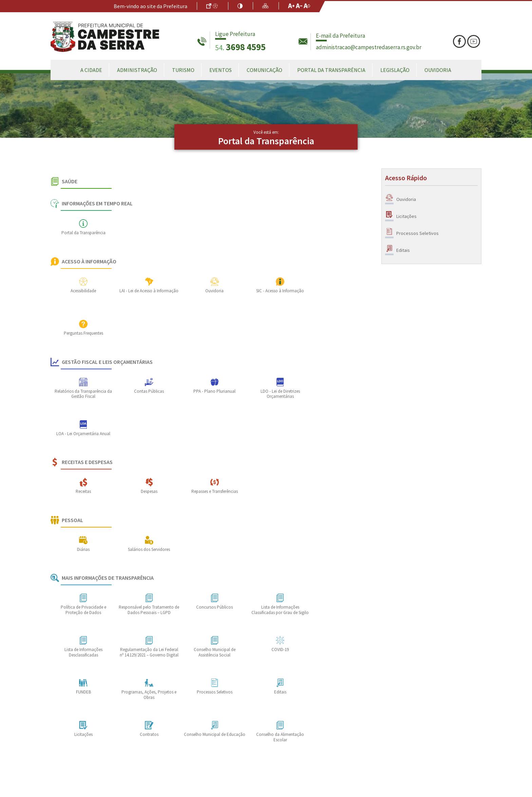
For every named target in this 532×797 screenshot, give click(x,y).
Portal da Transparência (331, 70)
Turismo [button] (183, 70)
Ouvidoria (438, 70)
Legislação (395, 70)
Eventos (221, 70)
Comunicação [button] (264, 70)
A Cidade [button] (91, 70)
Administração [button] (137, 70)
